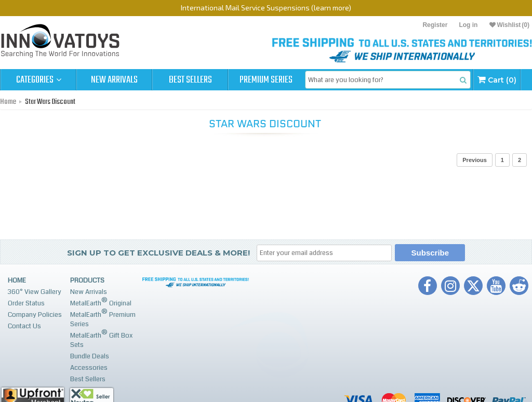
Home (8, 102)
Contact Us (24, 326)
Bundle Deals (90, 356)
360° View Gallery (35, 292)
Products (87, 280)
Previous (474, 160)
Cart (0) (497, 80)
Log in (468, 25)
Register (435, 25)
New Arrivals (114, 80)
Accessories (89, 368)
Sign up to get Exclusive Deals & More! (158, 253)
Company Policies (35, 315)
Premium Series (266, 80)
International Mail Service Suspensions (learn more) (266, 8)
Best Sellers (190, 80)
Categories (39, 80)
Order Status (26, 303)
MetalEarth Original (101, 302)
